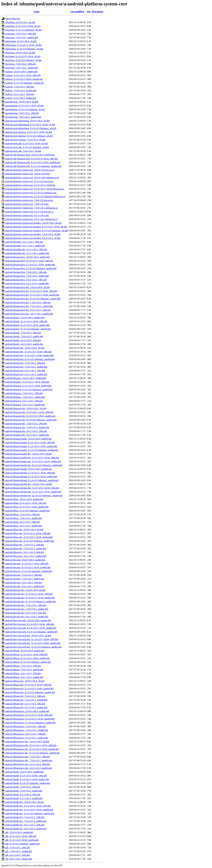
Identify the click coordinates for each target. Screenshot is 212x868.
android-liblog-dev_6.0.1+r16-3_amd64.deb (26, 556)
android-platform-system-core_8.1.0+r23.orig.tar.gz (29, 181)
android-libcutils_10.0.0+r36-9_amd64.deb (25, 560)
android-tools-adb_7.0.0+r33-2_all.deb (23, 151)
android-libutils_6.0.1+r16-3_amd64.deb (24, 344)
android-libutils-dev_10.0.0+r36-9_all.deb (25, 348)
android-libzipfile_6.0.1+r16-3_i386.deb (24, 242)
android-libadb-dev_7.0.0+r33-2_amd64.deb (26, 821)
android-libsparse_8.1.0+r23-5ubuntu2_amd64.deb (29, 390)
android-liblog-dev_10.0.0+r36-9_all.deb (24, 530)
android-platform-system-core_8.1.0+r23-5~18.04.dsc (30, 185)
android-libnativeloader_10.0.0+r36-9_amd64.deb (28, 439)
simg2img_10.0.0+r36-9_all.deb (20, 22)
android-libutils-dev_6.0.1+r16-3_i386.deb (25, 371)
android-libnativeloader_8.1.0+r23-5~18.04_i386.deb (30, 443)
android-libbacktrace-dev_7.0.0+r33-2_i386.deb (28, 757)
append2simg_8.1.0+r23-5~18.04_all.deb (24, 106)
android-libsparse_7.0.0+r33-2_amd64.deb (25, 397)
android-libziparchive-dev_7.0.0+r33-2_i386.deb (28, 302)
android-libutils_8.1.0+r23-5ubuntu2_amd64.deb (28, 329)
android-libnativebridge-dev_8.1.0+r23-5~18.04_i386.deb (32, 488)
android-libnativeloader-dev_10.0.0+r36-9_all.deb (28, 454)
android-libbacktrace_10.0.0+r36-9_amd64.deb (27, 711)
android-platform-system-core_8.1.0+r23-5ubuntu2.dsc (31, 193)
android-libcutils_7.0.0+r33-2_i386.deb (23, 575)
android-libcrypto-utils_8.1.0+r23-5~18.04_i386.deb (30, 624)
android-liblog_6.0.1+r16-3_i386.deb (22, 522)
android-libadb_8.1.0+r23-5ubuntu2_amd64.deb (28, 783)
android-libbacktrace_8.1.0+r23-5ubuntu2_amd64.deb (30, 723)
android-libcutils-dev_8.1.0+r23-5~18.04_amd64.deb (30, 598)
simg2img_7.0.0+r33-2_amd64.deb (22, 37)
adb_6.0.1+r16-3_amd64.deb (19, 859)
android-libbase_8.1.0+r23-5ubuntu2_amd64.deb (28, 662)
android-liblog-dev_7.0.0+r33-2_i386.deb (25, 545)
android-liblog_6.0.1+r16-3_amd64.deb (24, 526)
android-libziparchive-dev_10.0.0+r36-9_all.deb (28, 287)
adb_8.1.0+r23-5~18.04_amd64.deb (22, 840)
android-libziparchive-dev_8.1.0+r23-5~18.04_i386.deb (31, 291)
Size (89, 12)
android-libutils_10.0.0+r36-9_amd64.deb (25, 318)
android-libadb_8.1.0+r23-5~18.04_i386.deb (26, 776)
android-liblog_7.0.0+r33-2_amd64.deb (24, 518)
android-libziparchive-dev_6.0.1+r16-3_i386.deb (28, 310)
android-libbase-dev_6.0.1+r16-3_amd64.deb (26, 707)
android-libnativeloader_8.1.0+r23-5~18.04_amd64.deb (31, 446)
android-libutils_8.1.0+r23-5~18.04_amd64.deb (27, 325)
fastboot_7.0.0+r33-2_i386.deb (20, 87)
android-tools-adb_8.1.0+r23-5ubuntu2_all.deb (27, 147)
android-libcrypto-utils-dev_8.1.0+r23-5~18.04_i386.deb (32, 639)
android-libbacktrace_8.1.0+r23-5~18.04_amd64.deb (30, 719)
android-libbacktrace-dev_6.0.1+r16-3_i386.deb (28, 764)
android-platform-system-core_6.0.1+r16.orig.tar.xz (29, 212)
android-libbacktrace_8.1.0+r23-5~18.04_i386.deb (29, 715)
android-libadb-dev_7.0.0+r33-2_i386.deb (25, 817)
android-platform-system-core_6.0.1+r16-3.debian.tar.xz (31, 219)
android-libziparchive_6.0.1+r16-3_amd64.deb (27, 284)
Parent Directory (13, 19)
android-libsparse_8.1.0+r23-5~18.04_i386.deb (27, 382)
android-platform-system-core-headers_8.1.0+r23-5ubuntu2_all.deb (37, 231)
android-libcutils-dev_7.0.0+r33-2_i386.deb (26, 605)
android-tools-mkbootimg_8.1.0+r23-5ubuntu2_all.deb (31, 128)
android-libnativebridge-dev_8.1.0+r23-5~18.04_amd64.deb (33, 492)
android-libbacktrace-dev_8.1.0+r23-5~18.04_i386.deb (31, 745)
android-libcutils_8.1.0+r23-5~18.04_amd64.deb (28, 567)
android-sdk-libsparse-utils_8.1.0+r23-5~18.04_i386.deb (32, 159)
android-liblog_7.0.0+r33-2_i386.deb (22, 514)
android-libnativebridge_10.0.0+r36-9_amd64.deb (28, 469)
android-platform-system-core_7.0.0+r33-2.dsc (27, 204)
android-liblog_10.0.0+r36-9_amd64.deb (24, 499)
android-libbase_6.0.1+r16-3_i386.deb (23, 673)
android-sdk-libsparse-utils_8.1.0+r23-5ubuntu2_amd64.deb (33, 166)
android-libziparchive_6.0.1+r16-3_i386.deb (26, 280)
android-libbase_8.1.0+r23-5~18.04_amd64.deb (27, 658)
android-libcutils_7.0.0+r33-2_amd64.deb (25, 579)
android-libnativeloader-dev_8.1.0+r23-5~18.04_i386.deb (32, 458)
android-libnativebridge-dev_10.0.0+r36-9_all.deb (29, 484)
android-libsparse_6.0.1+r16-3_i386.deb (24, 401)
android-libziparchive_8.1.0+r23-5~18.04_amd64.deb (30, 265)
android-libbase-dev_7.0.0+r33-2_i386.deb (25, 696)
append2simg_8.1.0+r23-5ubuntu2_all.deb (25, 109)
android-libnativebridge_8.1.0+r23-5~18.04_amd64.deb (31, 477)
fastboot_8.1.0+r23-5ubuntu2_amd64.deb (24, 83)
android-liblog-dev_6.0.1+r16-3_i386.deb (25, 552)
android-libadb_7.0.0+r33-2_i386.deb (23, 787)
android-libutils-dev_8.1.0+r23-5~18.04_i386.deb (28, 352)
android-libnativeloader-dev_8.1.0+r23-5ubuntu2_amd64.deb (34, 465)
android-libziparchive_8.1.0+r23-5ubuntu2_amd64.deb (31, 268)
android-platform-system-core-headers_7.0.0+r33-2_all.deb (33, 234)
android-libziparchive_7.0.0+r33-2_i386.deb (26, 272)
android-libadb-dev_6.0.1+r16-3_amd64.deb (26, 829)
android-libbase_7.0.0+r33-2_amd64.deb (24, 670)
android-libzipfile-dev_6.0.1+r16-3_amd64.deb (27, 253)
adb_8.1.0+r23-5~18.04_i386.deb (21, 836)
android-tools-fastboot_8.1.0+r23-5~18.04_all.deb (29, 132)
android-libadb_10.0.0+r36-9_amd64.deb (24, 772)
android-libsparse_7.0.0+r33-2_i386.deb (24, 393)
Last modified (77, 12)
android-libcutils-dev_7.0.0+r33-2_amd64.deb (27, 609)
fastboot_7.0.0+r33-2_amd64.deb (21, 90)
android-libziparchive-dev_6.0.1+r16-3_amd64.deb (29, 314)
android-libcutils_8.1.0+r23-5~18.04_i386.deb (27, 564)
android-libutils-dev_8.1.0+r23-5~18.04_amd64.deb (29, 355)
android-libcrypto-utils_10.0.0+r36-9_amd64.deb (28, 620)
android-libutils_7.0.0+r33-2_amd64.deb (24, 337)
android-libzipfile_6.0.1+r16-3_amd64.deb (25, 246)
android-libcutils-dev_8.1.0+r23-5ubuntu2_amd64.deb (30, 601)
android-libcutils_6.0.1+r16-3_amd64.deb (25, 586)
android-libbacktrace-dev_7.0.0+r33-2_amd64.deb (29, 760)
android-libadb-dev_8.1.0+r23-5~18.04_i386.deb (28, 806)
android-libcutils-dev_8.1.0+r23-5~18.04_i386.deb (29, 594)
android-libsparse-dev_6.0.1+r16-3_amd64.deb (27, 435)
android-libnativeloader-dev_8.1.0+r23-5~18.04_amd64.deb (33, 461)
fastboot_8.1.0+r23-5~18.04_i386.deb (23, 75)
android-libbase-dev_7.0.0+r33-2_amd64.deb (26, 700)
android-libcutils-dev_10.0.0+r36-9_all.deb (25, 590)
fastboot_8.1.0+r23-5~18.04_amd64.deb (24, 79)
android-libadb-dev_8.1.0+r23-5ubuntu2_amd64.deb (30, 813)
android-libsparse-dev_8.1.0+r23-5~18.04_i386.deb (29, 412)
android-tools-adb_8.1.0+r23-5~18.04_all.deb (26, 143)
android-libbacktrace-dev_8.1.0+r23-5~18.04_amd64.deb (32, 749)
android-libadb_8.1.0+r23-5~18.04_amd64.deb (27, 779)
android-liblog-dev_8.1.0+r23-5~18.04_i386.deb (28, 533)
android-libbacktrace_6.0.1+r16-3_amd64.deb (27, 738)
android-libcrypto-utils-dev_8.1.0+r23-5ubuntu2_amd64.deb (33, 647)
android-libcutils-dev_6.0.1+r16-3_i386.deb (26, 613)
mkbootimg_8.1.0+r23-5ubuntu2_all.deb (24, 49)
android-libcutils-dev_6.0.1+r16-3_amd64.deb (27, 617)
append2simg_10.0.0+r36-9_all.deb (22, 102)
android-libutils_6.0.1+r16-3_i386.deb (23, 340)
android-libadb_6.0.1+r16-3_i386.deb (23, 795)
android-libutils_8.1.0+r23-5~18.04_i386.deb (26, 321)
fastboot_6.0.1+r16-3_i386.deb (20, 94)
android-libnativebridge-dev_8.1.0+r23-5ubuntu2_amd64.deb (34, 496)
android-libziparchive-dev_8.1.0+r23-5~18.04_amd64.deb (32, 295)
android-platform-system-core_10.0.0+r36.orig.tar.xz (30, 170)
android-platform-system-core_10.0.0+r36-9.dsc (28, 174)
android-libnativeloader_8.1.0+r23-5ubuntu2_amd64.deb (32, 450)
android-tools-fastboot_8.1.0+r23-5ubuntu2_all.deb (29, 136)
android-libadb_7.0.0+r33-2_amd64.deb (24, 791)
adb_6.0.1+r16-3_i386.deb (17, 855)
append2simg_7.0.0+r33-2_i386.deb (22, 113)
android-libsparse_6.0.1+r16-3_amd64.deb (25, 405)
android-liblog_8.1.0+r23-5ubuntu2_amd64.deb (27, 511)
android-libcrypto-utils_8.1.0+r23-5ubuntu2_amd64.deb (31, 632)
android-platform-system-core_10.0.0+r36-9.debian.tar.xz (32, 178)
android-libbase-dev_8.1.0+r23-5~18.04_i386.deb (28, 685)
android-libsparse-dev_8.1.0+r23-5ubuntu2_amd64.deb (31, 420)
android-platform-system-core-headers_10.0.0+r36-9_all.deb (33, 223)
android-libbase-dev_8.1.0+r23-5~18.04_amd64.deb (29, 689)
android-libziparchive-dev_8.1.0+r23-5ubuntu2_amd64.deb (33, 299)
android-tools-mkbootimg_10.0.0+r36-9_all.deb (27, 121)
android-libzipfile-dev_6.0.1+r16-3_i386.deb (26, 249)
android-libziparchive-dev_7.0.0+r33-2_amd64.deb (29, 306)
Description (98, 12)
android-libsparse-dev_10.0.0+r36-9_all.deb (26, 408)
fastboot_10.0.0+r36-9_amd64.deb (21, 72)
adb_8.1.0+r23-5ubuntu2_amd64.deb (22, 844)
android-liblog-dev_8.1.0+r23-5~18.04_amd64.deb (29, 537)
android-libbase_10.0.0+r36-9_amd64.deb (25, 651)
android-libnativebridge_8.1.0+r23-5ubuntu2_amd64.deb (32, 480)
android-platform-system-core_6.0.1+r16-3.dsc (27, 215)
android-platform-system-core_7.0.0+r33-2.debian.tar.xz (31, 208)
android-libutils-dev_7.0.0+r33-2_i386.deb (25, 363)
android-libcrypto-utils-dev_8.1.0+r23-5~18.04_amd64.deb (33, 643)
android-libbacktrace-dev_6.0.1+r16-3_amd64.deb (29, 768)
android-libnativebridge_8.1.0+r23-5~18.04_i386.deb (30, 473)
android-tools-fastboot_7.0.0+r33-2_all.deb (25, 140)
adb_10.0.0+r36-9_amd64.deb (19, 832)
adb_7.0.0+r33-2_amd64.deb (19, 851)
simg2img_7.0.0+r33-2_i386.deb (20, 34)
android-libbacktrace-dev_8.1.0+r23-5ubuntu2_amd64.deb (32, 753)
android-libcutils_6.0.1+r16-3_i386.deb (23, 583)
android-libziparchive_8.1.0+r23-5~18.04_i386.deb (29, 261)
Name (37, 12)
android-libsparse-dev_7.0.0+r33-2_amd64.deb (27, 427)
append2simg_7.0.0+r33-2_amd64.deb (23, 117)
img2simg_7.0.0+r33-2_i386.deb (20, 64)
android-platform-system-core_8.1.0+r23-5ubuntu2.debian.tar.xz (35, 196)
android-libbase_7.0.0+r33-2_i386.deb (23, 666)
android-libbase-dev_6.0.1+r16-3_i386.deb (25, 704)
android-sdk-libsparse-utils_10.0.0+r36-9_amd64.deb (30, 155)
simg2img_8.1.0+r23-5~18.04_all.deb (23, 26)
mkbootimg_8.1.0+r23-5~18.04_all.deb (23, 45)
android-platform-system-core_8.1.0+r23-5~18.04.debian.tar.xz (35, 189)
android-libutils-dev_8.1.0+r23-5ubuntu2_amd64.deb (30, 359)
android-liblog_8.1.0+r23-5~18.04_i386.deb (26, 503)
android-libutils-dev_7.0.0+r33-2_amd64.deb (26, 367)
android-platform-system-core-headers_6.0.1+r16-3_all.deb (33, 238)
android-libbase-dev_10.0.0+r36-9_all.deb (25, 681)
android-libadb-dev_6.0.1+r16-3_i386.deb (25, 825)
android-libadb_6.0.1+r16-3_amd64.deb (24, 798)
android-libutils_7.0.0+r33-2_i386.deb (23, 333)
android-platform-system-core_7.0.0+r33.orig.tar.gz (29, 200)
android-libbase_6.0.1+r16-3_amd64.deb (24, 677)
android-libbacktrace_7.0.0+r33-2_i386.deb (25, 726)
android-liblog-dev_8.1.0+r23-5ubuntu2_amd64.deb (29, 541)
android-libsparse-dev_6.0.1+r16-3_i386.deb (26, 431)
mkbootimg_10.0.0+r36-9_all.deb (21, 41)
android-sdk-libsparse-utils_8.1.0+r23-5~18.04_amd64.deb (33, 162)
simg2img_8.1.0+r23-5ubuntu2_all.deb (23, 30)
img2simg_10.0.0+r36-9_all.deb (20, 53)
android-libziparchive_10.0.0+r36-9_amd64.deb (28, 257)
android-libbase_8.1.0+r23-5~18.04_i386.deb (26, 654)
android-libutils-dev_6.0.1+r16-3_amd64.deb (26, 374)
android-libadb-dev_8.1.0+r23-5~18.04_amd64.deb (29, 810)
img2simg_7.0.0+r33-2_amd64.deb (22, 68)
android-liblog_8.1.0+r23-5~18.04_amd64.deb (27, 507)
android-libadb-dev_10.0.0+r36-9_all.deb (24, 802)
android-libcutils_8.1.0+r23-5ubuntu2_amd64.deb (28, 571)
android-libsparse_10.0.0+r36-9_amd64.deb (26, 378)
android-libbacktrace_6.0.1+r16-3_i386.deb (25, 734)
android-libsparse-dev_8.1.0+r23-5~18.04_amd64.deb (30, 416)
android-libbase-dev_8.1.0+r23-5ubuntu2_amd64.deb (30, 692)
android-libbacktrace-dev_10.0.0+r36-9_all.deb (27, 742)
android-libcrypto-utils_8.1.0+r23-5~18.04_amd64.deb (31, 628)
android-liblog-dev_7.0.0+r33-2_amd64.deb (26, 549)
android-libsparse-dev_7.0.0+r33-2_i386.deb (26, 424)
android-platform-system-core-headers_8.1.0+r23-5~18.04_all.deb (36, 227)
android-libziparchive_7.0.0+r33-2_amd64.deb (27, 276)
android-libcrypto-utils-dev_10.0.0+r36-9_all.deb (28, 636)
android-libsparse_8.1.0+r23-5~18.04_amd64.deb (28, 386)
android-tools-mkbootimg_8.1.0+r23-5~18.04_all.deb (30, 125)
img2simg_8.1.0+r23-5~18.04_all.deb (23, 56)
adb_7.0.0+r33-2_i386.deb (17, 848)
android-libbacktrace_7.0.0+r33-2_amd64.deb (27, 730)
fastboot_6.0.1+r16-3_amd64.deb (21, 98)
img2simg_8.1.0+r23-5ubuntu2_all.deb (23, 60)
